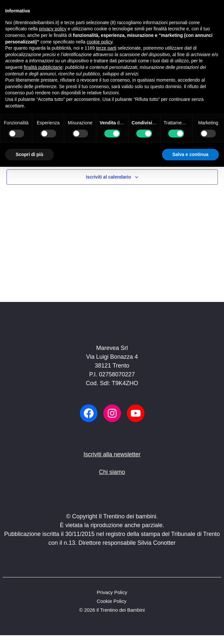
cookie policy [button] (100, 42)
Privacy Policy (112, 592)
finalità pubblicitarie (43, 67)
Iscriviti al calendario (108, 177)
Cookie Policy (112, 601)
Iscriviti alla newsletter (112, 454)
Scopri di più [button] (30, 154)
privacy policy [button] (53, 29)
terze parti (106, 48)
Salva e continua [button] (190, 154)
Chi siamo (112, 472)
